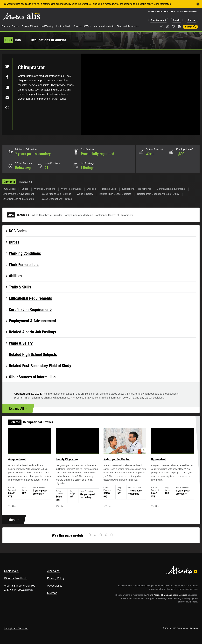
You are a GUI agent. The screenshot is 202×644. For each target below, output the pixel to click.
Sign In (177, 20)
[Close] (198, 4)
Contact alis (11, 571)
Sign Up (192, 20)
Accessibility (55, 586)
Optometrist (155, 462)
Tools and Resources (128, 26)
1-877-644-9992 (191, 11)
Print (179, 27)
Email (7, 98)
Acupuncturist (23, 462)
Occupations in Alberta (49, 40)
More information (162, 4)
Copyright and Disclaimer (16, 628)
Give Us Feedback (15, 578)
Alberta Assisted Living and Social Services (167, 595)
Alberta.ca (53, 571)
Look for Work (63, 26)
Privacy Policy (56, 578)
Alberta (13, 16)
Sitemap (52, 593)
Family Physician (69, 462)
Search (189, 27)
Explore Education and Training (38, 26)
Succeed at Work (82, 26)
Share (162, 27)
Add (168, 27)
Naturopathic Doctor (115, 462)
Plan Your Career (10, 26)
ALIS (34, 16)
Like (173, 27)
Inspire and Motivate (104, 26)
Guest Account (158, 20)
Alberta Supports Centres (20, 586)
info (12, 40)
